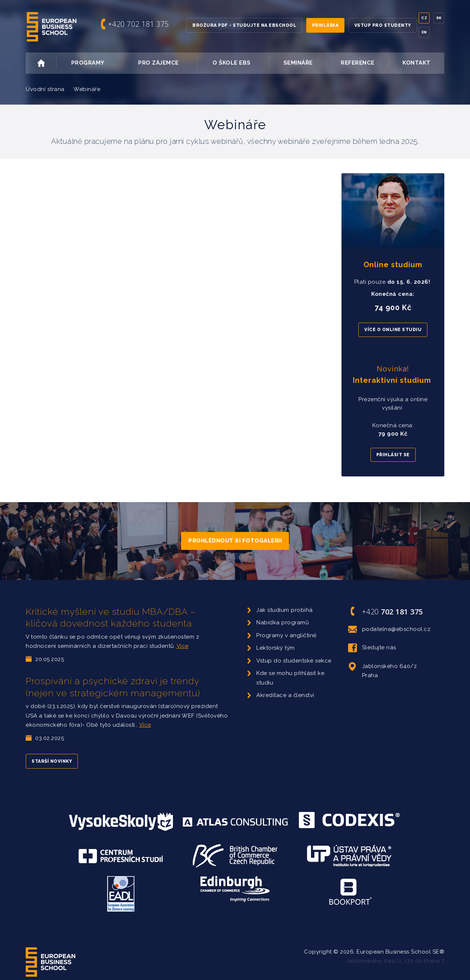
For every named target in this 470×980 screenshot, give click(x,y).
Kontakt (417, 63)
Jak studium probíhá (285, 610)
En (424, 32)
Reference (358, 63)
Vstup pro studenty (383, 25)
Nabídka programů (283, 623)
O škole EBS (240, 63)
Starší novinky (52, 761)
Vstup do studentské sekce (294, 661)
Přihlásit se (393, 455)
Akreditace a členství (285, 695)
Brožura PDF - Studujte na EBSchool (244, 25)
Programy (96, 63)
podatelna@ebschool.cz (389, 629)
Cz (424, 18)
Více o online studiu (393, 330)
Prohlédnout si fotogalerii (235, 541)
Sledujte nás (372, 648)
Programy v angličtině (287, 635)
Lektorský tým (276, 648)
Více (183, 646)
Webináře (87, 89)
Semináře (298, 63)
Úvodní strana (45, 89)
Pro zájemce (167, 63)
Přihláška (326, 25)
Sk (439, 18)
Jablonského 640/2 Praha (383, 670)
